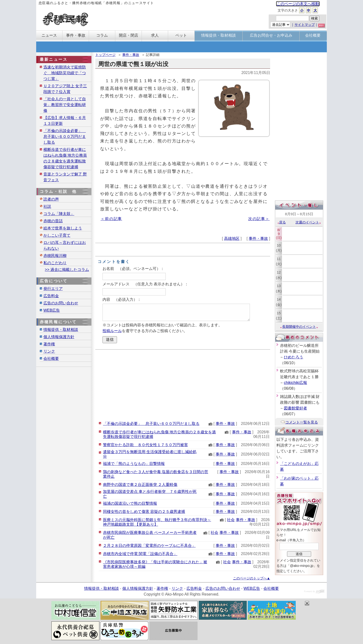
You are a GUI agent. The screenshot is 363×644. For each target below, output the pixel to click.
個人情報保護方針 (59, 337)
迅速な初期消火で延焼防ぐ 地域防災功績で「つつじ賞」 (65, 73)
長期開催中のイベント (299, 327)
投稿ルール (112, 331)
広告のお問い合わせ (61, 303)
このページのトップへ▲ (252, 578)
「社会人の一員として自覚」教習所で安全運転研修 (65, 105)
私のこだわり (55, 263)
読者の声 (51, 199)
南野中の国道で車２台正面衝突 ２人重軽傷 (140, 485)
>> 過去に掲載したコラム (67, 270)
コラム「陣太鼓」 (59, 214)
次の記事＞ (259, 219)
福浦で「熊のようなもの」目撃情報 (134, 464)
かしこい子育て (57, 235)
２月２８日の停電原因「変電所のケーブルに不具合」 (149, 546)
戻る (281, 222)
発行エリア (53, 289)
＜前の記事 (111, 219)
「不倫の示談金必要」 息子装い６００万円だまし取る (151, 424)
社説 (47, 206)
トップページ (105, 55)
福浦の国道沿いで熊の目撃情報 (130, 503)
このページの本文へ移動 (298, 4)
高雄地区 (232, 238)
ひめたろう (294, 357)
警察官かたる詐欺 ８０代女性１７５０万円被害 (145, 445)
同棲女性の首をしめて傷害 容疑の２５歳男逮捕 (144, 512)
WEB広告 (52, 310)
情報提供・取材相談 (61, 330)
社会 (231, 520)
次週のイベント (308, 222)
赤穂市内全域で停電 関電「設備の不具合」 (140, 554)
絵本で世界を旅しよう (63, 228)
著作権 (49, 344)
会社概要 (51, 359)
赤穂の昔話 (53, 221)
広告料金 (51, 296)
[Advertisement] (183, 385)
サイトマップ (305, 25)
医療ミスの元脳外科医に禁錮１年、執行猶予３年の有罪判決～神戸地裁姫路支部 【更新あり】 (157, 522)
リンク (49, 351)
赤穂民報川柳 (55, 256)
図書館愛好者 (295, 408)
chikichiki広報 (295, 383)
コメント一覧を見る (299, 422)
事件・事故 (131, 55)
